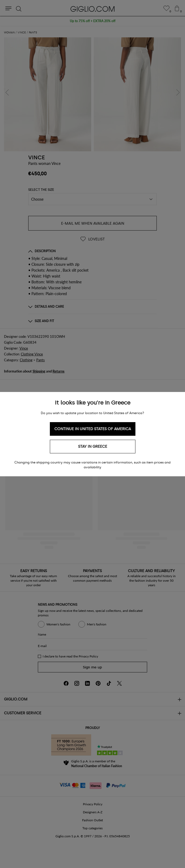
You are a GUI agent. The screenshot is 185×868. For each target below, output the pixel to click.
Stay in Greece (93, 447)
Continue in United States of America (93, 429)
